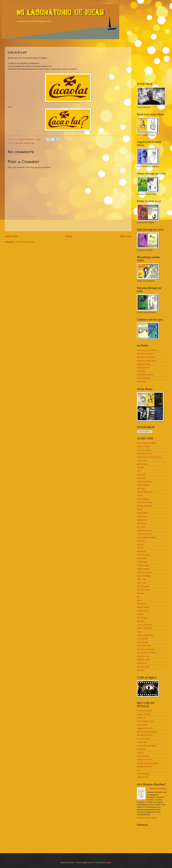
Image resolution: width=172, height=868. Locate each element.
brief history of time (144, 454)
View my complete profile (147, 818)
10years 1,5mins (143, 447)
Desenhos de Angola (145, 354)
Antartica (140, 548)
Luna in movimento (144, 625)
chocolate (19, 143)
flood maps (141, 551)
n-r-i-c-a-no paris (143, 739)
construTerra (142, 520)
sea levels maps (143, 555)
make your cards (143, 660)
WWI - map (141, 579)
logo (33, 143)
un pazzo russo (143, 611)
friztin (92, 863)
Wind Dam (141, 488)
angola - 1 (141, 718)
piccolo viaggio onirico (146, 721)
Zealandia (141, 541)
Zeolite (140, 509)
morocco (140, 753)
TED (139, 471)
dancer (140, 600)
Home (69, 236)
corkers (140, 495)
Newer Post (11, 236)
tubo (139, 770)
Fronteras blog (143, 565)
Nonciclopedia (142, 642)
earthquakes (142, 558)
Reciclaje (140, 467)
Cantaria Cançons (144, 450)
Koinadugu (141, 371)
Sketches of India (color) (146, 361)
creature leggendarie (145, 635)
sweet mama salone (145, 711)
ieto (138, 597)
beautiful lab (142, 516)
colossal (140, 614)
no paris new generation (146, 746)
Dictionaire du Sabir (145, 502)
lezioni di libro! (143, 513)
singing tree (141, 474)
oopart (139, 632)
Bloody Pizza (142, 618)
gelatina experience (145, 767)
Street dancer (142, 604)
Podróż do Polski (144, 364)
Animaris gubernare (145, 481)
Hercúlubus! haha (144, 646)
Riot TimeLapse (143, 586)
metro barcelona (143, 774)
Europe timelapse (144, 576)
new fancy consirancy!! (146, 649)
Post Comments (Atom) (25, 242)
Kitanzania (141, 382)
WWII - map (142, 583)
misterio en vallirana (145, 760)
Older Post (125, 236)
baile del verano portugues (147, 732)
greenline (141, 621)
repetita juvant (142, 777)
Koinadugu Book (143, 368)
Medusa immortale (144, 506)
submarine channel (144, 530)
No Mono (140, 593)
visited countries (143, 569)
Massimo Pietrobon (158, 789)
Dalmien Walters (143, 607)
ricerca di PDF (143, 639)
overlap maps (142, 562)
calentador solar (143, 656)
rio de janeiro (142, 725)
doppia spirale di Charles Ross (149, 457)
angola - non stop (144, 714)
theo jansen (141, 478)
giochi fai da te (143, 464)
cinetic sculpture (143, 485)
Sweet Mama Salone (145, 375)
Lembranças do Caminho (147, 350)
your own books (143, 667)
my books (141, 670)
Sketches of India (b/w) (146, 357)
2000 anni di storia (144, 572)
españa (27, 143)
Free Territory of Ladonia (147, 537)
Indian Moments (143, 756)
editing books (142, 663)
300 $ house (142, 523)
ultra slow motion (144, 590)
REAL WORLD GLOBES (147, 443)
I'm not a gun (142, 460)
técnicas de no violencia (146, 653)
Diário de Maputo (144, 378)
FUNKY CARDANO (145, 628)
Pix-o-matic (141, 527)
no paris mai (142, 742)
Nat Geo (140, 544)
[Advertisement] (154, 60)
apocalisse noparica (145, 735)
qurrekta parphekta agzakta (148, 763)
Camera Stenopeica (145, 492)
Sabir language (143, 499)
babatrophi (141, 749)
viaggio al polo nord (145, 728)
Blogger (108, 863)
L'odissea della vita (144, 534)
